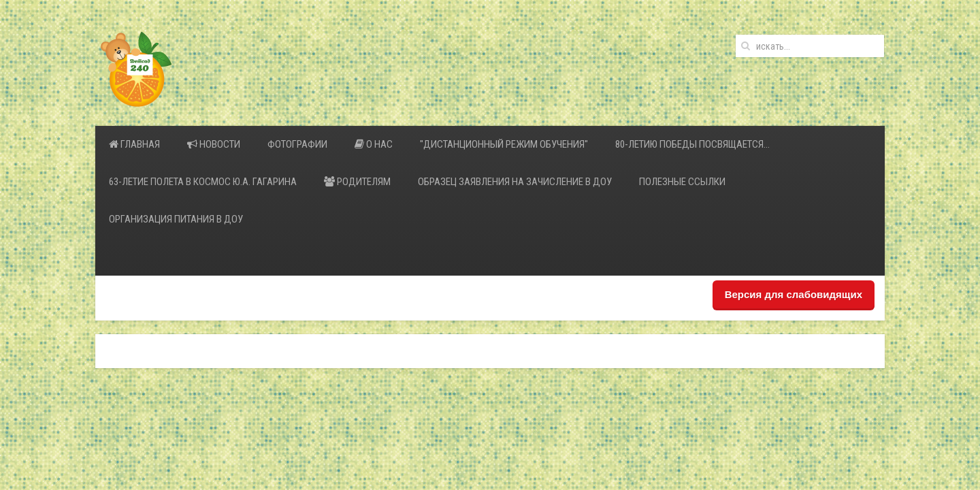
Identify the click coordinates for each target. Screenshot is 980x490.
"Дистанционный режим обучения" (504, 144)
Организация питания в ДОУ (176, 219)
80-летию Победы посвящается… (692, 144)
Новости (214, 144)
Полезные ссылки (682, 182)
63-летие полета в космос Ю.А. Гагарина (203, 182)
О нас (374, 144)
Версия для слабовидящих (794, 294)
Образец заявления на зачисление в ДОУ (515, 182)
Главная (134, 144)
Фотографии (297, 144)
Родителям (357, 182)
